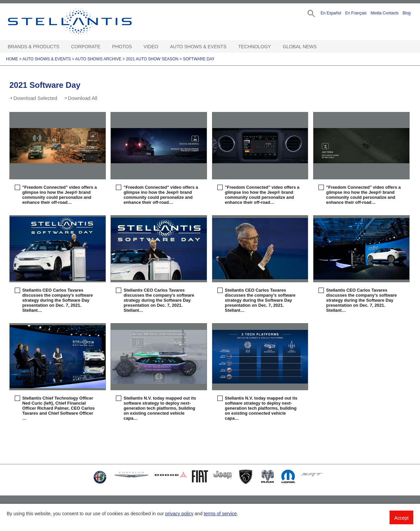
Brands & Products (33, 47)
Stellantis (85, 22)
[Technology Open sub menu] (274, 47)
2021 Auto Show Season (152, 59)
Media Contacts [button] (385, 13)
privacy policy (179, 514)
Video (151, 47)
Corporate (86, 47)
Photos (122, 47)
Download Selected (35, 98)
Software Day (199, 59)
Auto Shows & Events (198, 47)
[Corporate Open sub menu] (104, 47)
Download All (83, 98)
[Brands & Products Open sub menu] (63, 47)
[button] (311, 13)
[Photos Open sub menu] (135, 47)
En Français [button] (356, 13)
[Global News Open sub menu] (320, 47)
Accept (401, 518)
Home (12, 59)
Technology (255, 47)
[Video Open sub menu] (161, 47)
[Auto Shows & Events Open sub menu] (230, 47)
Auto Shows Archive (98, 59)
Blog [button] (407, 13)
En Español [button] (331, 13)
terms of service (220, 514)
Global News (300, 47)
